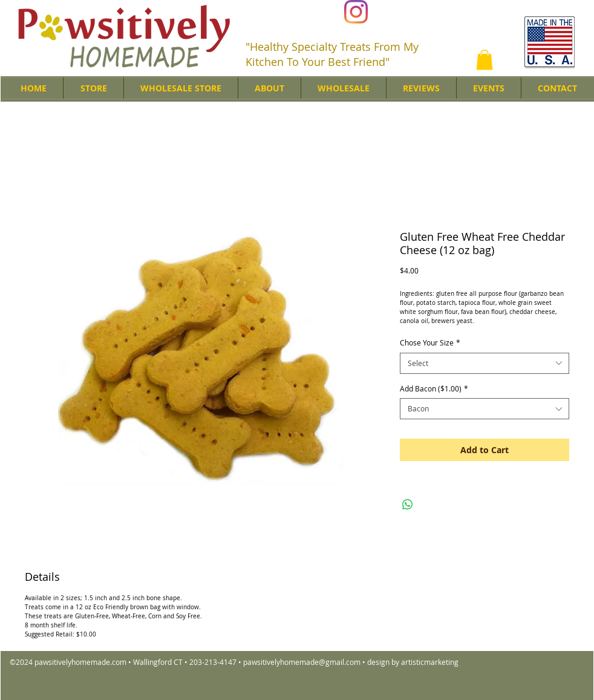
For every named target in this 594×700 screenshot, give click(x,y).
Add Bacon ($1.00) (434, 388)
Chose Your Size (430, 342)
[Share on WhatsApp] (408, 505)
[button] (485, 60)
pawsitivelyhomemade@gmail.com (302, 662)
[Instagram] (356, 12)
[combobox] (485, 363)
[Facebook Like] (456, 13)
